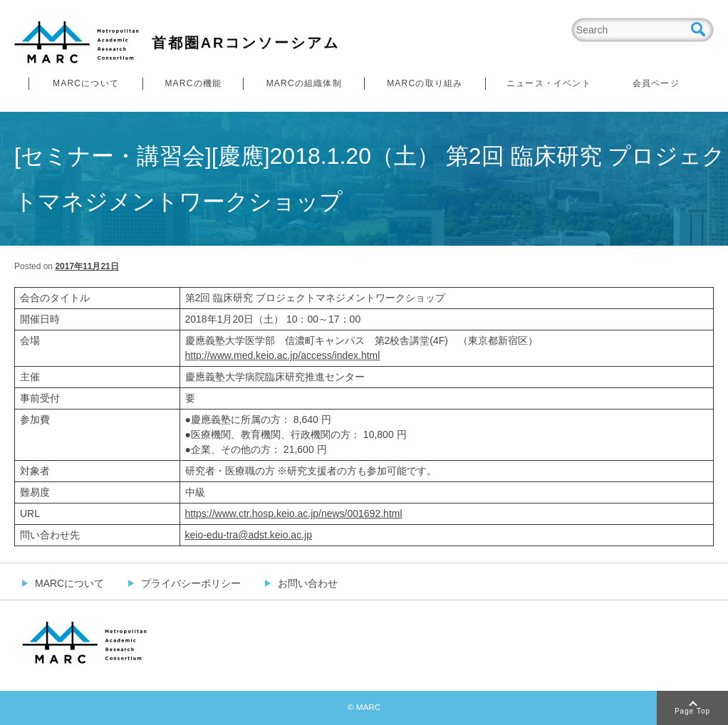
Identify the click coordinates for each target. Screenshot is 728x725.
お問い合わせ (308, 583)
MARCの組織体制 (304, 83)
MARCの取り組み (425, 83)
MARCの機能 (193, 83)
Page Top (692, 711)
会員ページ (656, 83)
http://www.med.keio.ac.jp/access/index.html (283, 355)
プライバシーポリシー (191, 583)
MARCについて (86, 83)
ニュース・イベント (549, 83)
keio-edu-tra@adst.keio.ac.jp (249, 535)
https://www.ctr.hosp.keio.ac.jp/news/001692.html (294, 513)
